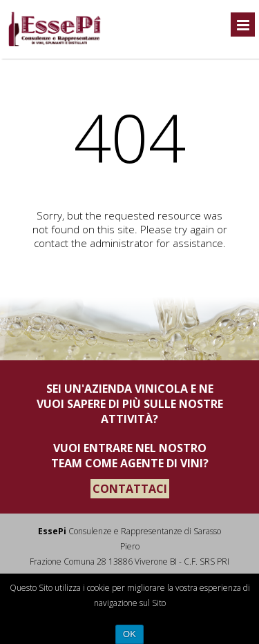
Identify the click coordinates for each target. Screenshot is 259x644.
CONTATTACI (130, 489)
